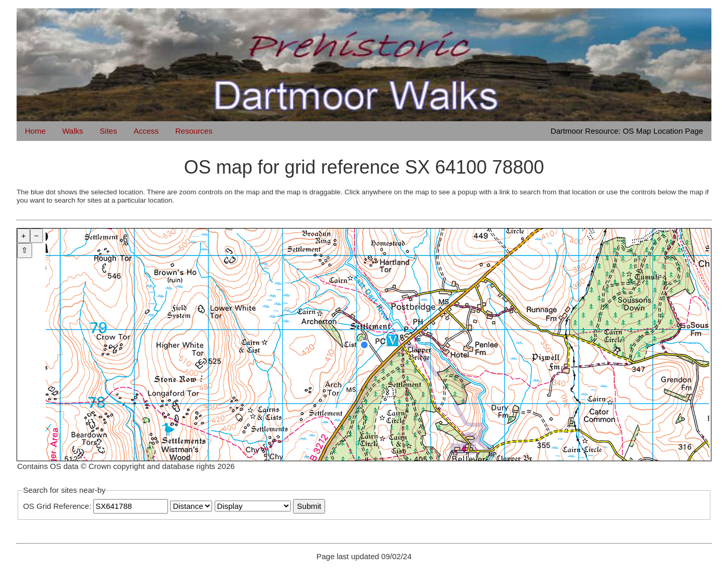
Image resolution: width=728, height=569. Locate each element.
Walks (73, 131)
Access (146, 131)
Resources (194, 131)
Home (35, 131)
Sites (108, 131)
